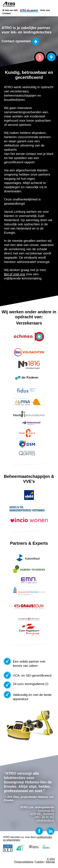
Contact (7, 13)
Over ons (45, 10)
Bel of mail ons (15, 274)
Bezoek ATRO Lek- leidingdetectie (51, 57)
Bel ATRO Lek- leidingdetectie (40, 57)
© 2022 (51, 859)
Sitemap (50, 862)
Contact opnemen (16, 41)
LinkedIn (51, 831)
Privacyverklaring (24, 862)
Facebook (39, 831)
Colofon (40, 862)
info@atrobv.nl (45, 820)
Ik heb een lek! (10, 10)
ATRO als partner (29, 10)
